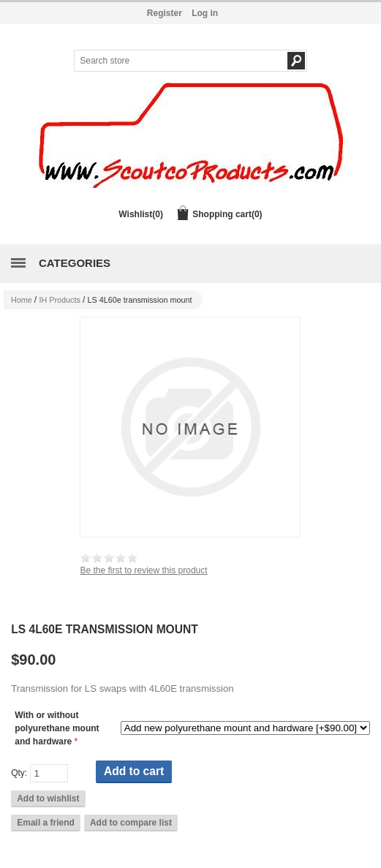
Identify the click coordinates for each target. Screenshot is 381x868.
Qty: (19, 773)
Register (165, 13)
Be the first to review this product (143, 570)
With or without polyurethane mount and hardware (57, 728)
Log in (205, 13)
